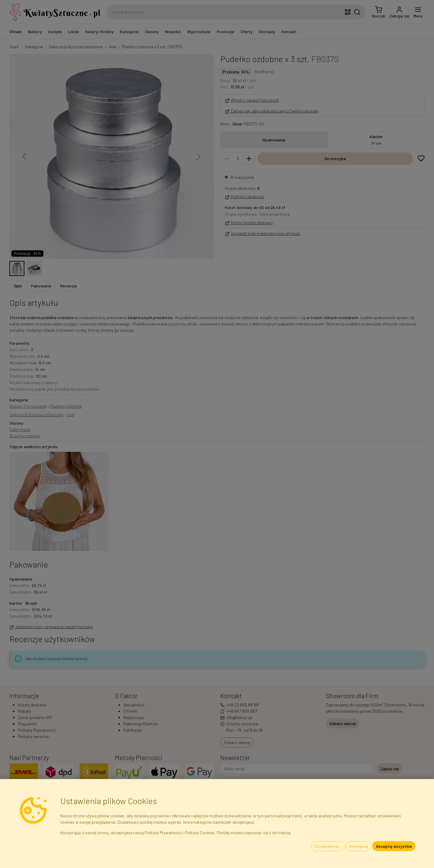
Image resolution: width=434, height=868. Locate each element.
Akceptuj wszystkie (394, 846)
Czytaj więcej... (328, 846)
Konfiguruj (359, 846)
